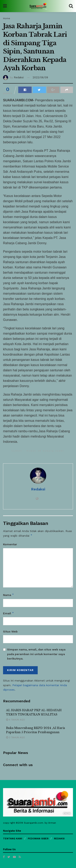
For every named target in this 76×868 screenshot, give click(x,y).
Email (9, 613)
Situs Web (10, 631)
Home (7, 18)
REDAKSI (59, 839)
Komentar (10, 544)
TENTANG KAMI (13, 839)
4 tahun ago (16, 720)
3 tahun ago (16, 737)
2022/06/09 (40, 77)
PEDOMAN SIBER (38, 839)
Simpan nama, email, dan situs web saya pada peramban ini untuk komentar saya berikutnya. (36, 654)
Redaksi (19, 77)
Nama (9, 595)
